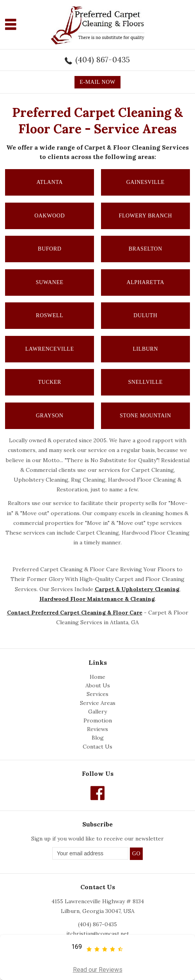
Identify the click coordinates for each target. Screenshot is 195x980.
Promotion (98, 720)
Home (97, 677)
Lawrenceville (50, 349)
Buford (50, 249)
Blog (98, 738)
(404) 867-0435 (103, 59)
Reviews (97, 729)
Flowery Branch (146, 216)
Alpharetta (145, 282)
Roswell (50, 315)
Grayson (50, 416)
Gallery (97, 712)
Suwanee (50, 282)
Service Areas (98, 703)
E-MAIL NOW (97, 82)
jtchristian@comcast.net (98, 934)
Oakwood (50, 216)
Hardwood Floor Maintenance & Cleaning (97, 599)
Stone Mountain (145, 416)
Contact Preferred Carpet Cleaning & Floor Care (75, 613)
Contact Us (97, 747)
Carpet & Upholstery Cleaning (137, 589)
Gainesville (145, 182)
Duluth (145, 315)
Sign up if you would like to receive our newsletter (97, 839)
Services (97, 694)
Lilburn (145, 349)
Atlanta (50, 182)
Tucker (50, 382)
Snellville (145, 382)
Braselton (145, 249)
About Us (98, 685)
